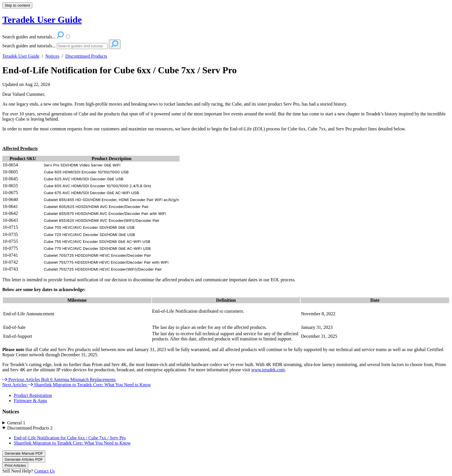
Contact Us (45, 471)
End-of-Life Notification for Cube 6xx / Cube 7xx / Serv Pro (119, 70)
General (16, 423)
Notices (52, 56)
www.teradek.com (268, 370)
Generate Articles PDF (24, 459)
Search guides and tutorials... (29, 46)
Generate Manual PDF (24, 453)
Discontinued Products (86, 56)
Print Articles (15, 465)
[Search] (82, 46)
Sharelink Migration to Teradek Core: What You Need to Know (72, 443)
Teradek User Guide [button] (42, 20)
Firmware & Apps (31, 401)
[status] (226, 352)
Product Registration (33, 395)
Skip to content (17, 5)
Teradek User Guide (21, 56)
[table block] (226, 214)
